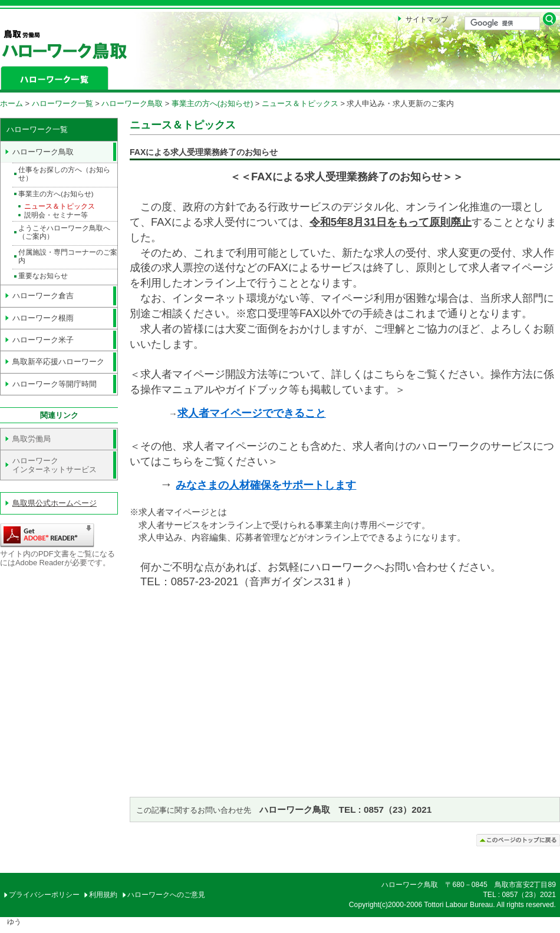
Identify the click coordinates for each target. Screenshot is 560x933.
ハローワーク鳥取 (132, 103)
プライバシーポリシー (44, 895)
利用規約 (103, 895)
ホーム (11, 103)
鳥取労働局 (32, 439)
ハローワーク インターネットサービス (55, 465)
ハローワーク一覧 (62, 103)
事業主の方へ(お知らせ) (213, 103)
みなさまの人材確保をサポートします (266, 485)
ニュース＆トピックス (300, 103)
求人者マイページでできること (252, 413)
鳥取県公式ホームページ (55, 503)
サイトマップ (427, 19)
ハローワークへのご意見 (166, 895)
